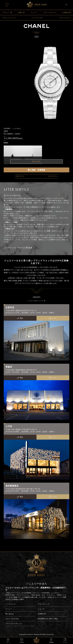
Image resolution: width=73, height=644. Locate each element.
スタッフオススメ (50, 13)
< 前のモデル (20, 176)
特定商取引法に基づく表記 (48, 619)
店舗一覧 (21, 13)
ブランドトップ (44, 604)
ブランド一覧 (7, 13)
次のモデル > (53, 176)
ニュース (34, 13)
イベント (9, 609)
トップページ (10, 604)
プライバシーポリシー (14, 624)
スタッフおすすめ (12, 619)
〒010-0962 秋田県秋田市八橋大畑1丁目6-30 (23, 489)
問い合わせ (10, 614)
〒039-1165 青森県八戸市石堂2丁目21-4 (21, 430)
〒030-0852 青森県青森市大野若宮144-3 (21, 370)
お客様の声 (67, 13)
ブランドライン (65, 18)
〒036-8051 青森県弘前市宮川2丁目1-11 (21, 311)
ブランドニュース (9, 18)
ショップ (41, 609)
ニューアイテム (37, 18)
